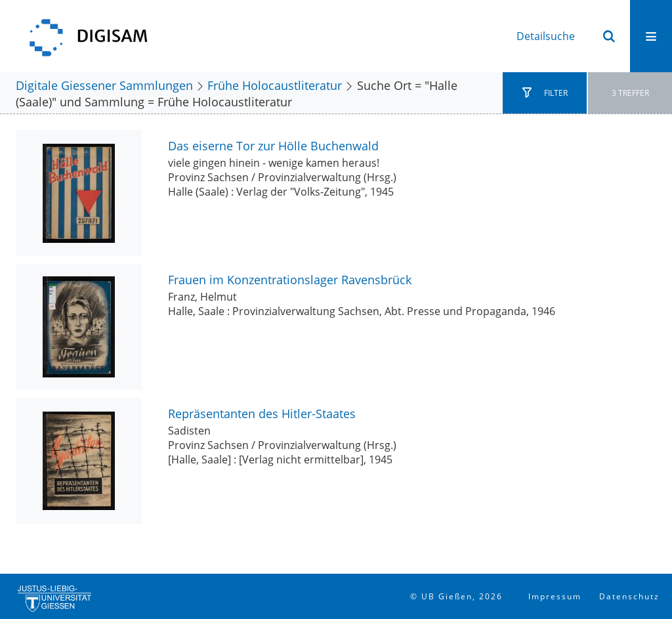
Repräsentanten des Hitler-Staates (262, 413)
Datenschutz (629, 596)
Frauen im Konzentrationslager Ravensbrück (290, 279)
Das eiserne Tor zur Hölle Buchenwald (273, 145)
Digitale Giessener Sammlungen (104, 85)
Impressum (555, 596)
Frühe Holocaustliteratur (275, 85)
